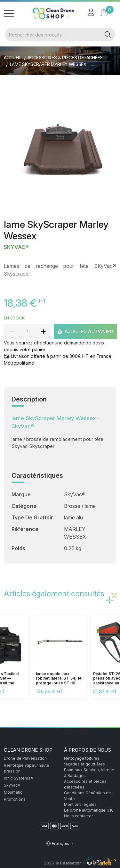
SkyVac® (16, 247)
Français (58, 843)
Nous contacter (78, 816)
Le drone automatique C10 (89, 810)
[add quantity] (43, 332)
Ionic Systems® (19, 778)
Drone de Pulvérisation (25, 758)
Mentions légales (80, 804)
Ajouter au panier (85, 331)
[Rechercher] (53, 35)
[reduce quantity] (12, 332)
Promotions (15, 799)
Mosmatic (13, 792)
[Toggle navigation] (9, 13)
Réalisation (88, 863)
